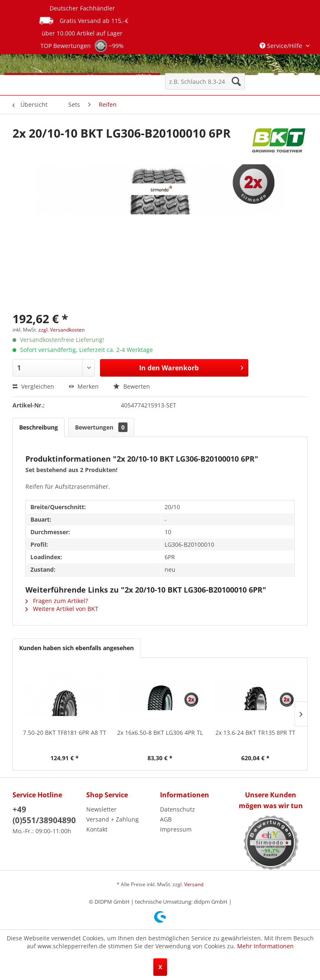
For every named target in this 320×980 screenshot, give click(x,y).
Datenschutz (177, 809)
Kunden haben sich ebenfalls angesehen (76, 648)
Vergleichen (33, 386)
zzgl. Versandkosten (61, 330)
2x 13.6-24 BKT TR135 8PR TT (255, 732)
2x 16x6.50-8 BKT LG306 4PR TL (160, 732)
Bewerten (132, 386)
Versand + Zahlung (112, 819)
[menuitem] (205, 81)
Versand (194, 884)
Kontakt (97, 829)
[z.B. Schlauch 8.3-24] (205, 81)
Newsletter (101, 809)
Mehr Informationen (265, 946)
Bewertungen (101, 427)
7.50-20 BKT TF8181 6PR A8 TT (65, 732)
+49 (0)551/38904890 (44, 815)
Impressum (176, 829)
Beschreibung (39, 427)
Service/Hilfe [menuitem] (282, 46)
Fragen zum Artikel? (57, 601)
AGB (166, 819)
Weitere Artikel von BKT (62, 609)
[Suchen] (236, 81)
